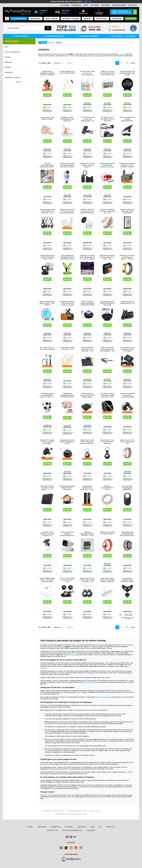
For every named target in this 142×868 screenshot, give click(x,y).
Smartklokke (102, 19)
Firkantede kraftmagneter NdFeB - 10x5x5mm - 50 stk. (87, 534)
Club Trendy (95, 5)
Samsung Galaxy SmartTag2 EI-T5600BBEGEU (127, 488)
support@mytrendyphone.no (77, 811)
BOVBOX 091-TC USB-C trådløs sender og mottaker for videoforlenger (87, 165)
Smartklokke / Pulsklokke (13, 77)
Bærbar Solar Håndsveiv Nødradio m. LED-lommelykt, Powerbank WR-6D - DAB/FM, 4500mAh (127, 165)
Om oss (86, 5)
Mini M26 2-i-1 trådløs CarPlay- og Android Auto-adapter (47, 442)
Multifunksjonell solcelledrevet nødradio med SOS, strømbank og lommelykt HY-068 (47, 73)
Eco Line (131, 19)
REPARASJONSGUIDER (119, 5)
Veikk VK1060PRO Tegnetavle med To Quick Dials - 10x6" (87, 349)
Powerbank (117, 19)
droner (121, 54)
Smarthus (8, 57)
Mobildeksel (35, 19)
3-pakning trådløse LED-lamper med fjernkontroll (67, 72)
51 (127, 63)
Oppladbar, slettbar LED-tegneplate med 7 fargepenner (67, 119)
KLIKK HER (87, 1)
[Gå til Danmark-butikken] (67, 837)
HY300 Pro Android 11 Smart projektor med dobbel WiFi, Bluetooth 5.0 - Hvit (87, 211)
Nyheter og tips (52, 830)
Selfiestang (8, 62)
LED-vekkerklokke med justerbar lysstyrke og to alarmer (127, 73)
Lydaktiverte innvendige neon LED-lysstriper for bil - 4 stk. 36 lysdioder (87, 257)
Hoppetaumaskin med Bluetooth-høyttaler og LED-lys (67, 442)
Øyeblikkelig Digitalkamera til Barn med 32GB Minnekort (67, 395)
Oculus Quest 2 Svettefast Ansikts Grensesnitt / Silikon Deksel (127, 580)
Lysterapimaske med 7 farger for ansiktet (47, 118)
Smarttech (8, 67)
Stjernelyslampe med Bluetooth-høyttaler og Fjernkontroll (107, 303)
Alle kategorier (19, 19)
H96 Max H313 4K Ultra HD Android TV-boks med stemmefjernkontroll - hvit (67, 211)
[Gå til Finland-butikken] (75, 837)
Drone (6, 47)
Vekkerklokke (9, 72)
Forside (30, 827)
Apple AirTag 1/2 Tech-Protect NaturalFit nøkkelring (107, 442)
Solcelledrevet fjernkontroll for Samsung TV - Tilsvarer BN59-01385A (87, 488)
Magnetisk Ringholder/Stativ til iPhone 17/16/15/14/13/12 (107, 488)
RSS (100, 827)
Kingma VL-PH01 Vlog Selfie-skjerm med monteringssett (127, 211)
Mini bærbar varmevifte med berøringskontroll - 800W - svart (107, 257)
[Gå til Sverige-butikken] (71, 837)
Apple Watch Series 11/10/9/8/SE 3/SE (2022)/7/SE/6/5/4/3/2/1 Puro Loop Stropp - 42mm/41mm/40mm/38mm (127, 534)
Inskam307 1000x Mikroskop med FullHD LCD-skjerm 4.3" (47, 534)
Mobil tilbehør (52, 19)
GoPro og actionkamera (12, 52)
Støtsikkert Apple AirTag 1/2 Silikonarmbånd (107, 533)
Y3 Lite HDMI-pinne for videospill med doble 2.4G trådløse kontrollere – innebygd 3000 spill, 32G (127, 349)
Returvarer (65, 5)
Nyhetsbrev (105, 5)
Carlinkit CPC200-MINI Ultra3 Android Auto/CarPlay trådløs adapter (127, 395)
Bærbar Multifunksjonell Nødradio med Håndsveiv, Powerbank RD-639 (107, 165)
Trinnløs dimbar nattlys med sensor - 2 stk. (67, 348)
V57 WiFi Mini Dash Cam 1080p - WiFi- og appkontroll (107, 119)
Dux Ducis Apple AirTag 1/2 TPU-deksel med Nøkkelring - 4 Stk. (47, 211)
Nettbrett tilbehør (71, 19)
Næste (133, 63)
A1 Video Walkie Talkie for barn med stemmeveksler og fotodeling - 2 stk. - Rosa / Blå (87, 73)
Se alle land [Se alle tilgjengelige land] (71, 842)
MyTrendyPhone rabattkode (72, 830)
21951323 (97, 811)
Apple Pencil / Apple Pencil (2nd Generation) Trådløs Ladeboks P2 (107, 580)
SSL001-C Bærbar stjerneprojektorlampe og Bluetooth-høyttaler (87, 303)
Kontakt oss (132, 5)
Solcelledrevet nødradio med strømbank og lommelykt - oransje (67, 303)
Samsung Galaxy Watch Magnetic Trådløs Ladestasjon (67, 488)
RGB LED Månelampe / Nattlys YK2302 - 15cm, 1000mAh (47, 303)
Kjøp (128, 95)
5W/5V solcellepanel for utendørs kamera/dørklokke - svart (127, 119)
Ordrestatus (56, 827)
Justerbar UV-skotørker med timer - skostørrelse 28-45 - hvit (107, 211)
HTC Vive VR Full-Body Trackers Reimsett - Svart (67, 580)
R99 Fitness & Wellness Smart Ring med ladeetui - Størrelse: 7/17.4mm (127, 257)
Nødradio (87, 19)
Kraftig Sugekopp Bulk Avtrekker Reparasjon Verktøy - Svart (47, 257)
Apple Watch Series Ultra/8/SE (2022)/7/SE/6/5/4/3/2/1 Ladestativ (67, 534)
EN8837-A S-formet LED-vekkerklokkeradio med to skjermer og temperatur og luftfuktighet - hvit (107, 73)
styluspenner (71, 655)
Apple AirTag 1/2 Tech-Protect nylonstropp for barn (127, 442)
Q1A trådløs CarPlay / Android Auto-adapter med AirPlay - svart (107, 395)
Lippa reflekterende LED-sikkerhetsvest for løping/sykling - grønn (67, 257)
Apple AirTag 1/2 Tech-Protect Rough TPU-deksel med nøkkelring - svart (87, 442)
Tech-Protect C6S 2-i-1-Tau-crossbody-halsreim (47, 348)
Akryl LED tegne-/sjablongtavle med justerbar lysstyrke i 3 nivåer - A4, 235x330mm (47, 165)
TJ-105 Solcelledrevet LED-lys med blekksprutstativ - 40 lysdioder (87, 119)
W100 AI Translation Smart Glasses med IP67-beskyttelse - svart (107, 349)
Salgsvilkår (91, 830)
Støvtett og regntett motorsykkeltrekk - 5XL (127, 302)
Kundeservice (76, 5)
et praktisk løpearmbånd (90, 682)
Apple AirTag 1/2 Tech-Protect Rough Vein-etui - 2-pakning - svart (87, 580)
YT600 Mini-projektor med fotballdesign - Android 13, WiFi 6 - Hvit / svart (47, 395)
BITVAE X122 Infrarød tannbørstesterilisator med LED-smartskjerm (67, 165)
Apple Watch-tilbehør (105, 697)
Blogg (93, 827)
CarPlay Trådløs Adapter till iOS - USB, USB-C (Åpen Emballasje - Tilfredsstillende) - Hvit (47, 580)
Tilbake (44, 43)
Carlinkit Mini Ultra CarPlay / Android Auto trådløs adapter (87, 395)
